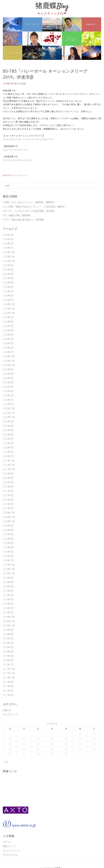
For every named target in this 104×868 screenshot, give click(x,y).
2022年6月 (8, 434)
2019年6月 (8, 591)
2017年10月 (9, 678)
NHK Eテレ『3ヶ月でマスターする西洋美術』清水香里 (29, 211)
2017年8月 (8, 686)
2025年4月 (8, 287)
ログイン (7, 842)
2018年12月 (9, 617)
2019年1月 (8, 612)
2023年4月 (8, 391)
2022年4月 (8, 443)
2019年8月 (8, 582)
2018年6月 (8, 643)
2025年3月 (8, 291)
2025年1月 (8, 300)
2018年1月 (8, 664)
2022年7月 (8, 430)
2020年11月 (9, 517)
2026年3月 (8, 239)
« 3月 (5, 762)
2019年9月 (8, 578)
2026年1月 (8, 248)
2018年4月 (8, 651)
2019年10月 (9, 573)
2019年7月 (8, 586)
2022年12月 (9, 408)
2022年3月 (8, 447)
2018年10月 (9, 625)
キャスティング (21, 175)
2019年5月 (8, 595)
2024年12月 (9, 304)
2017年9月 (8, 682)
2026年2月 (8, 243)
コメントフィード (11, 850)
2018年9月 (8, 630)
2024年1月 (8, 352)
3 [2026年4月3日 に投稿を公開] (80, 734)
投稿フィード (9, 846)
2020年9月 (8, 525)
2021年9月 (8, 473)
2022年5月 (8, 439)
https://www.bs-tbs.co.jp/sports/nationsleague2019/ (28, 139)
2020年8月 (8, 530)
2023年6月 (8, 382)
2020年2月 (8, 556)
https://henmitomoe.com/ (15, 149)
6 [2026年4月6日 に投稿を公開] (24, 739)
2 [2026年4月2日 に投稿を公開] (66, 734)
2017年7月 (8, 691)
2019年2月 (8, 608)
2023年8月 (8, 374)
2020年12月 (9, 512)
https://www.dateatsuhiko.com (18, 160)
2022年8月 (8, 426)
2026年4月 (8, 235)
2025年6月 (8, 278)
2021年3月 (8, 499)
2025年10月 (9, 261)
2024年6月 (8, 330)
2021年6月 (8, 486)
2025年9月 (8, 265)
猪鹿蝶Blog (52, 6)
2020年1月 (8, 560)
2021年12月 (9, 460)
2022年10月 (9, 417)
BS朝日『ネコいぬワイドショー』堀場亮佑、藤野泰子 (29, 202)
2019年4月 (8, 599)
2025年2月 (8, 296)
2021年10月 (9, 469)
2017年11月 (9, 673)
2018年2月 (8, 660)
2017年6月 (8, 695)
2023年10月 (9, 365)
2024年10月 (9, 313)
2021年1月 (8, 508)
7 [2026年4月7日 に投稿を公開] (38, 739)
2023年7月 (8, 378)
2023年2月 (8, 400)
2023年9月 (8, 369)
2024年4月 (8, 339)
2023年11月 (9, 361)
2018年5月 (8, 647)
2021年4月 (8, 495)
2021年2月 (8, 504)
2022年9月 (8, 421)
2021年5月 (8, 491)
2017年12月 (9, 669)
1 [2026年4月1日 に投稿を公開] (52, 734)
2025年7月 (8, 274)
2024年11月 (9, 309)
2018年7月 (8, 638)
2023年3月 (8, 395)
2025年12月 (9, 252)
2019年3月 (8, 604)
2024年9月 (8, 317)
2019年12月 (9, 565)
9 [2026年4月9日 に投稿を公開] (66, 739)
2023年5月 (8, 387)
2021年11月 (9, 465)
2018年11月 (9, 621)
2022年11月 (9, 413)
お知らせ (7, 710)
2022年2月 (8, 452)
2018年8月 (8, 634)
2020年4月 (8, 547)
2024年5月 (8, 335)
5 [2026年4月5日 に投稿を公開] (10, 739)
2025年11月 (9, 256)
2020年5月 (8, 543)
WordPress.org (10, 855)
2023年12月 (9, 356)
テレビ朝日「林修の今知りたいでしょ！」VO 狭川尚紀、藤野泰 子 (35, 206)
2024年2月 (8, 348)
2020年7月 (8, 534)
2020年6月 (8, 539)
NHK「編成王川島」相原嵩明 (17, 215)
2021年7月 (8, 482)
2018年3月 (8, 656)
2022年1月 (8, 456)
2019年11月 (9, 569)
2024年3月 (8, 343)
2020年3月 (8, 552)
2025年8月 (8, 269)
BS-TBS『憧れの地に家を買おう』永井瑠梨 (23, 220)
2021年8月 (8, 478)
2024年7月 (8, 326)
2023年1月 (8, 404)
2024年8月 (8, 322)
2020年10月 (9, 521)
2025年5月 (8, 282)
